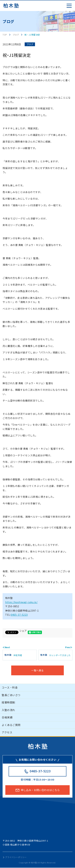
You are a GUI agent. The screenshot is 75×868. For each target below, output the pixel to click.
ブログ (30, 44)
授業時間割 (8, 702)
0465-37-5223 (19, 615)
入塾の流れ (8, 710)
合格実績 (7, 717)
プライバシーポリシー (16, 857)
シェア (23, 631)
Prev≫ (69, 647)
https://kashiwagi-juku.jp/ (21, 602)
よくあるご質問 (11, 725)
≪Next (6, 647)
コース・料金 (10, 687)
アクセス (7, 732)
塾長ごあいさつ (11, 695)
